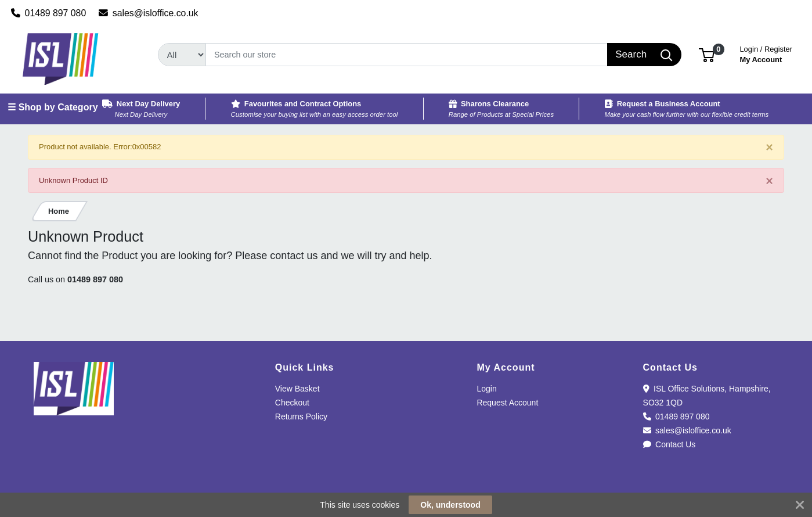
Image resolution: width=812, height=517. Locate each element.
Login (486, 389)
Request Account (507, 403)
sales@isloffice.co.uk (149, 13)
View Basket (297, 389)
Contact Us (670, 444)
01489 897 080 (49, 13)
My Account (766, 53)
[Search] (407, 55)
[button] (707, 54)
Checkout (292, 403)
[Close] (769, 148)
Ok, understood (450, 505)
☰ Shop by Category (53, 107)
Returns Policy (301, 417)
